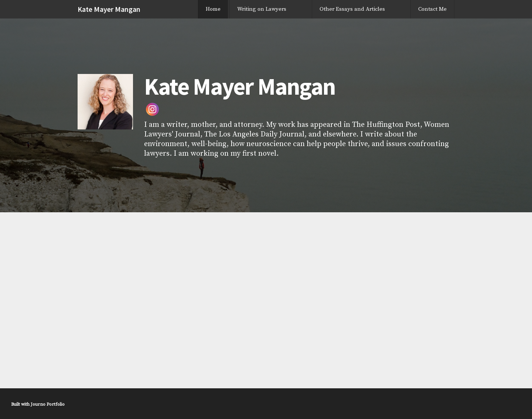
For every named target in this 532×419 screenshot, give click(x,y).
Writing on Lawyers (262, 9)
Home (213, 9)
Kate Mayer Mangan (109, 9)
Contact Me (432, 9)
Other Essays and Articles (352, 9)
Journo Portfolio (48, 404)
